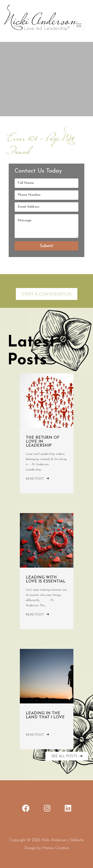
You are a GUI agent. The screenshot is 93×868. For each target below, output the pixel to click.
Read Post (37, 479)
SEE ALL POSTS (67, 756)
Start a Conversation (47, 294)
